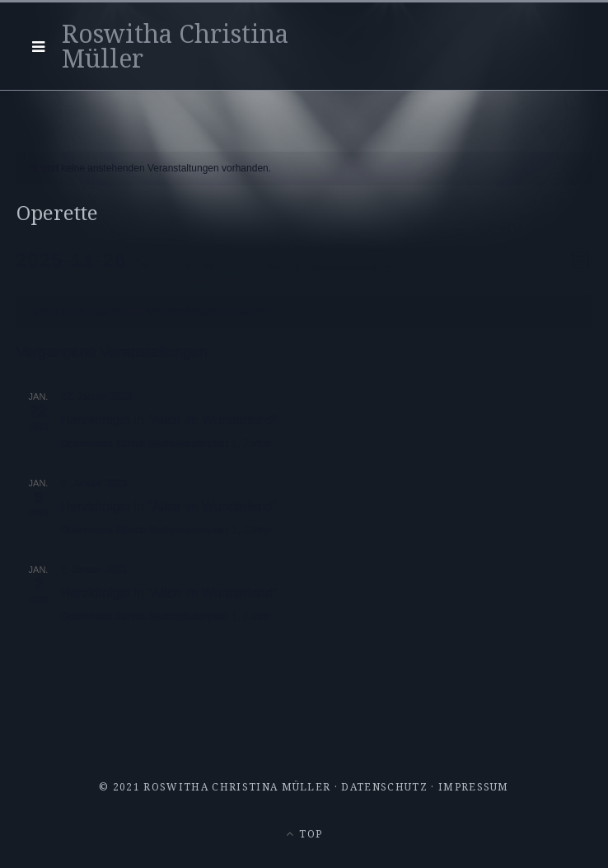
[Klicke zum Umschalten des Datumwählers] (79, 260)
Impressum (474, 787)
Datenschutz (384, 787)
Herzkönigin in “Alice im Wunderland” (169, 420)
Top (304, 834)
